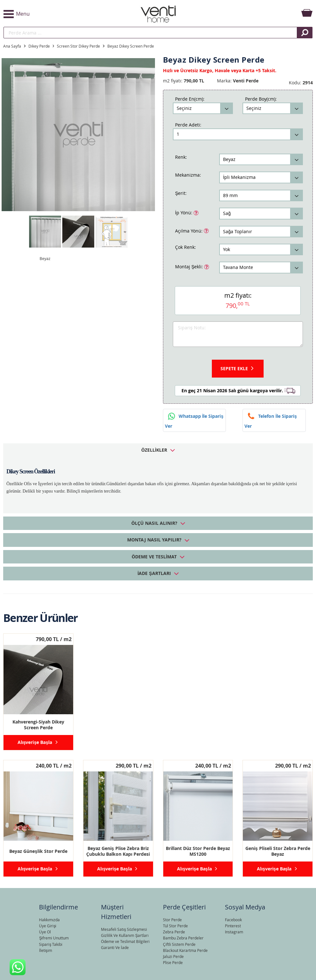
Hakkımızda (49, 920)
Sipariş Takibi (51, 944)
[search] (150, 33)
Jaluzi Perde (173, 956)
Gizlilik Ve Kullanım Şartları (125, 935)
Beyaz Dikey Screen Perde (131, 46)
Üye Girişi (48, 926)
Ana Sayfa (12, 46)
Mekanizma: (188, 175)
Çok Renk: (185, 247)
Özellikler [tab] (154, 450)
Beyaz (45, 258)
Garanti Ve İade (115, 947)
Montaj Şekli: (190, 266)
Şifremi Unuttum (54, 938)
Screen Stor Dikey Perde (78, 46)
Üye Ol (45, 932)
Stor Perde (172, 920)
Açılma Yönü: (189, 230)
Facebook (233, 920)
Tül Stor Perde (175, 926)
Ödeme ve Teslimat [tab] (154, 557)
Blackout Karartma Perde (185, 950)
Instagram (234, 932)
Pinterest (233, 926)
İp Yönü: (184, 212)
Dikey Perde (39, 46)
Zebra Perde (174, 932)
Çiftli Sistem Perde (179, 944)
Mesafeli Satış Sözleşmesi (124, 929)
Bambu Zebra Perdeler (183, 938)
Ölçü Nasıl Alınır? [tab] (154, 523)
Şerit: (181, 193)
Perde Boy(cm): (261, 99)
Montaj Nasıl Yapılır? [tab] (154, 540)
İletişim (45, 950)
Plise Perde (173, 962)
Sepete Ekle (234, 368)
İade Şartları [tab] (154, 573)
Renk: (181, 157)
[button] (55, 14)
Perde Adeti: (188, 125)
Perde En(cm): (190, 99)
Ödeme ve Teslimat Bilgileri (125, 941)
